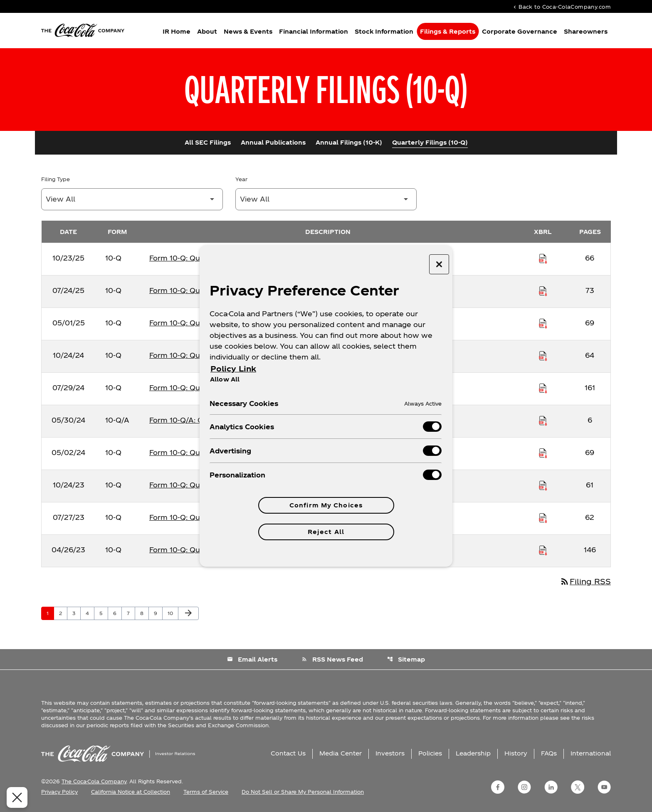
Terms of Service (206, 792)
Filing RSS (585, 581)
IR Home (177, 31)
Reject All (326, 532)
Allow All (225, 379)
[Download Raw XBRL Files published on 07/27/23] (543, 517)
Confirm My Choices (326, 505)
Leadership (473, 753)
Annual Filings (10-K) (349, 142)
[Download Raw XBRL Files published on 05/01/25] (543, 323)
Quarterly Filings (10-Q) (430, 142)
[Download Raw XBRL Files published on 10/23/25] (543, 258)
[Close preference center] (439, 264)
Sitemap (406, 659)
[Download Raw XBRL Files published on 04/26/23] (543, 550)
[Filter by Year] (326, 199)
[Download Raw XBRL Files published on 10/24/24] (543, 355)
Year (241, 179)
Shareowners (586, 31)
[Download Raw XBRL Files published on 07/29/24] (543, 388)
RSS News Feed (332, 659)
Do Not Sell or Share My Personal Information (303, 792)
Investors (390, 753)
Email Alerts (252, 659)
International (591, 753)
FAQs (549, 753)
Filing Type (56, 179)
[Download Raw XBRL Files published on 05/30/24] (543, 420)
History (516, 753)
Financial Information (314, 31)
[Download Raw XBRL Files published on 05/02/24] (543, 453)
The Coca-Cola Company (94, 781)
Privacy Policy (59, 792)
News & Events (248, 31)
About (207, 31)
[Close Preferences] (13, 797)
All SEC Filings (208, 142)
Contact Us (288, 753)
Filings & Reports (448, 31)
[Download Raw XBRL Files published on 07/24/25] (543, 290)
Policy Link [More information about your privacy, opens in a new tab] (233, 368)
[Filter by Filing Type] (132, 199)
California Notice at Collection (131, 792)
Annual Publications (273, 142)
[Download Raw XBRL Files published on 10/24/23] (543, 485)
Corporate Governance (520, 31)
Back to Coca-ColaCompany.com (561, 6)
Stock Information (384, 31)
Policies (430, 753)
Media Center (341, 753)
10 (173, 613)
